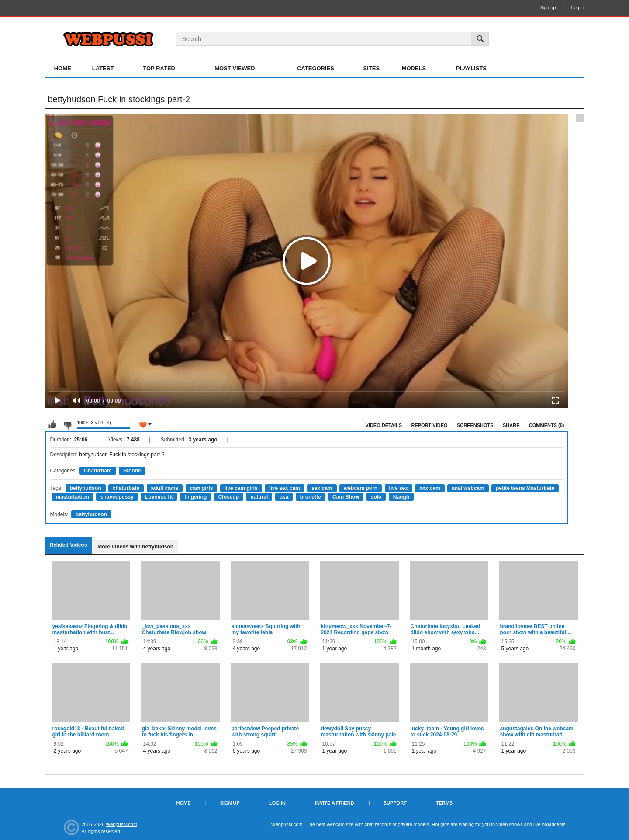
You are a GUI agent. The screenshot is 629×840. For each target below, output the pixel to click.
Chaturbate (98, 471)
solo (376, 497)
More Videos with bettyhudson (135, 547)
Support (395, 803)
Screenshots (475, 425)
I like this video (52, 425)
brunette (311, 497)
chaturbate (126, 488)
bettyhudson (86, 488)
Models (414, 68)
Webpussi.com (121, 824)
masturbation (73, 497)
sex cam (322, 488)
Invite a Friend (335, 803)
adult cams (165, 488)
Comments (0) (547, 425)
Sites (372, 68)
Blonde (132, 471)
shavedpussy (117, 497)
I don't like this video (67, 425)
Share (511, 425)
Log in (578, 7)
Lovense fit (159, 497)
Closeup (229, 497)
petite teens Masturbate (525, 488)
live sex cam (285, 488)
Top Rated (159, 68)
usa (284, 497)
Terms (444, 803)
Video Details (384, 425)
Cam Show (346, 497)
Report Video (429, 425)
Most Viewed (235, 68)
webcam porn (361, 488)
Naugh (401, 497)
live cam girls (241, 488)
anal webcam (468, 488)
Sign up (548, 7)
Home (63, 68)
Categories (316, 68)
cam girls (202, 488)
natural (259, 497)
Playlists (471, 68)
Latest (103, 68)
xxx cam (430, 488)
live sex (399, 488)
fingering (195, 497)
